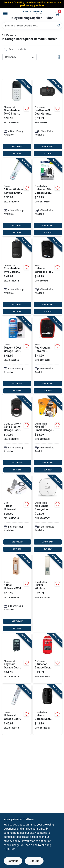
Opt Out (34, 861)
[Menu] (5, 13)
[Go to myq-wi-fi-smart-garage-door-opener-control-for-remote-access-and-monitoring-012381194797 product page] (47, 435)
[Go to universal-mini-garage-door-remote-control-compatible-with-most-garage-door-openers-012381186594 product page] (47, 197)
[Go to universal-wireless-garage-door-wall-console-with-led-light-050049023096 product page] (47, 277)
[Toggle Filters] (60, 57)
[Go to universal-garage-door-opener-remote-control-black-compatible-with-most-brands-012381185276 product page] (47, 710)
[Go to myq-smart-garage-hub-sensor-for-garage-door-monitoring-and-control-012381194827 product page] (47, 514)
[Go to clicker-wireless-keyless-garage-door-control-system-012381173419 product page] (47, 593)
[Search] (59, 25)
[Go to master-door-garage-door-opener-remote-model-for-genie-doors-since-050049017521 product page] (17, 356)
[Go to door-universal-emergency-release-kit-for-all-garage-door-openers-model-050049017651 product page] (17, 514)
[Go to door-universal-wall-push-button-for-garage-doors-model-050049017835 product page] (17, 593)
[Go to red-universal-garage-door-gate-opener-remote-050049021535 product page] (47, 356)
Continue (13, 861)
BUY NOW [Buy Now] (17, 153)
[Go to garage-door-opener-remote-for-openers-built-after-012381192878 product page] (47, 658)
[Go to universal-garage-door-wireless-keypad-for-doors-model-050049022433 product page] (17, 710)
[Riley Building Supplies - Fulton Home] (32, 12)
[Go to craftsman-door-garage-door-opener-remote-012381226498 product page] (47, 118)
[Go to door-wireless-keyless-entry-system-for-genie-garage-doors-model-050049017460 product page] (17, 197)
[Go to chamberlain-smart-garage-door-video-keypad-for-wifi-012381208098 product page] (17, 118)
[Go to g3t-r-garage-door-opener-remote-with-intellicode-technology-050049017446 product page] (17, 435)
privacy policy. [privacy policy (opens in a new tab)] (12, 841)
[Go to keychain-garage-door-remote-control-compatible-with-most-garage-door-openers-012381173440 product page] (17, 658)
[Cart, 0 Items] (57, 14)
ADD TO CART (17, 146)
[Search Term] (32, 26)
